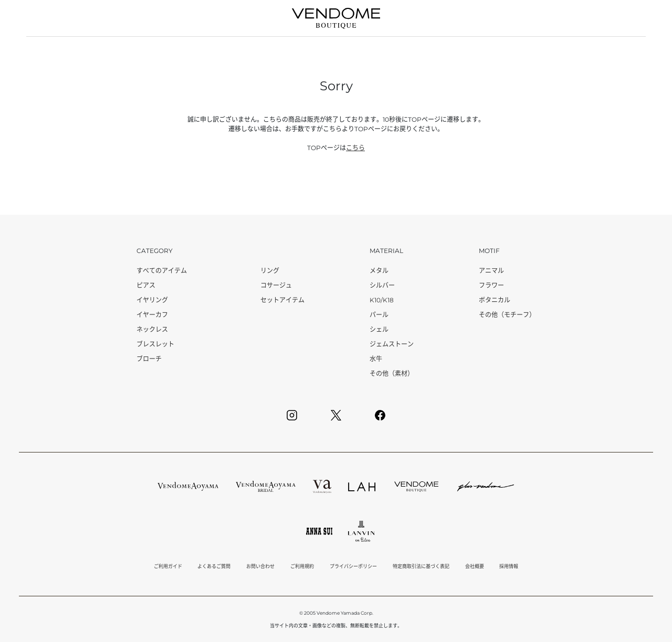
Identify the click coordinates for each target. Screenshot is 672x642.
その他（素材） (392, 373)
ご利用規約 (302, 566)
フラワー (491, 285)
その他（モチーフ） (507, 315)
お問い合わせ (260, 566)
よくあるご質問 (214, 566)
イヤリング (152, 300)
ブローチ (149, 359)
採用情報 (509, 566)
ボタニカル (495, 300)
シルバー (382, 285)
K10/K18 (382, 300)
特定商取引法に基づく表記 (421, 566)
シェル (379, 329)
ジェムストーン (392, 344)
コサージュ (276, 285)
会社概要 (475, 566)
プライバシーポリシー (353, 566)
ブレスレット (155, 344)
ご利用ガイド (168, 566)
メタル (379, 271)
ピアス (146, 285)
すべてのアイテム (162, 271)
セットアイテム (282, 300)
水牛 (376, 359)
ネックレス (152, 329)
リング (270, 271)
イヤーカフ (152, 315)
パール (379, 315)
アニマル (491, 271)
